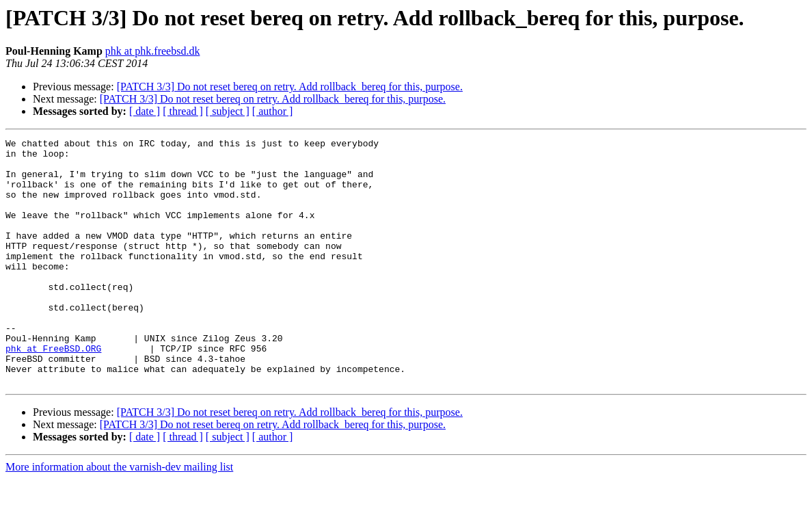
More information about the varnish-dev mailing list (119, 516)
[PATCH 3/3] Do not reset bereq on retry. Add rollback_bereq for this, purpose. (290, 87)
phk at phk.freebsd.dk (153, 51)
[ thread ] (183, 111)
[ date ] (145, 111)
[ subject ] (228, 111)
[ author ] (273, 111)
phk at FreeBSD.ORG (53, 391)
